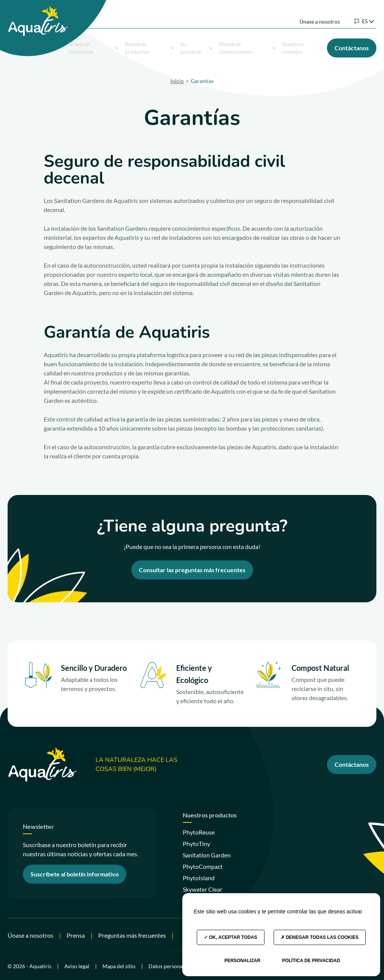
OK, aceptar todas (231, 937)
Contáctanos (352, 764)
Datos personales (169, 966)
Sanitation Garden (207, 855)
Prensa (76, 935)
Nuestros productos (150, 46)
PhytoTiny (196, 844)
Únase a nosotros (320, 15)
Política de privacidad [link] (311, 961)
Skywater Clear (202, 889)
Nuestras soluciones (94, 46)
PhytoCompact (203, 866)
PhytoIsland (199, 878)
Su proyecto (197, 46)
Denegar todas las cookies (320, 937)
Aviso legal (77, 966)
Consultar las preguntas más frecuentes (192, 570)
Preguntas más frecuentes (132, 935)
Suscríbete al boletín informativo (75, 874)
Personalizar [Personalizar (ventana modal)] (242, 961)
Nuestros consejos (293, 46)
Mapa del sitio (119, 966)
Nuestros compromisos (248, 46)
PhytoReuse (199, 832)
